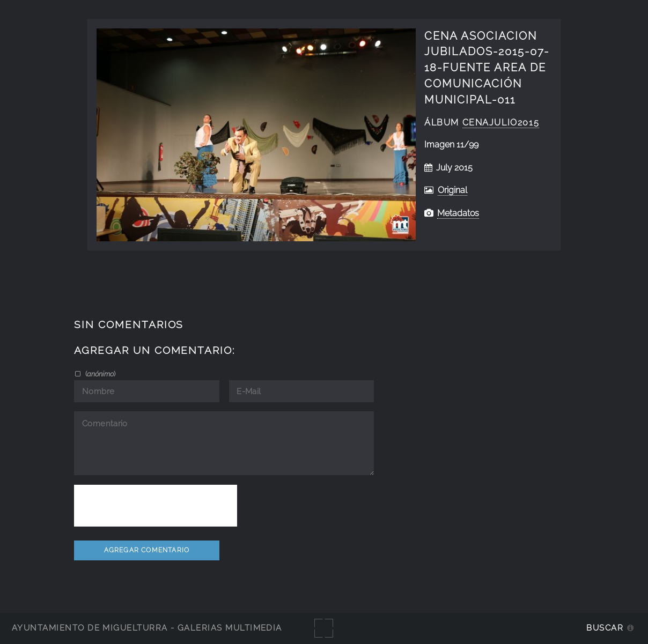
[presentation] (156, 506)
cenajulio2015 (501, 123)
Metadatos (458, 213)
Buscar (605, 628)
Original (452, 190)
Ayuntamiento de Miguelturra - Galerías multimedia (147, 628)
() (100, 374)
